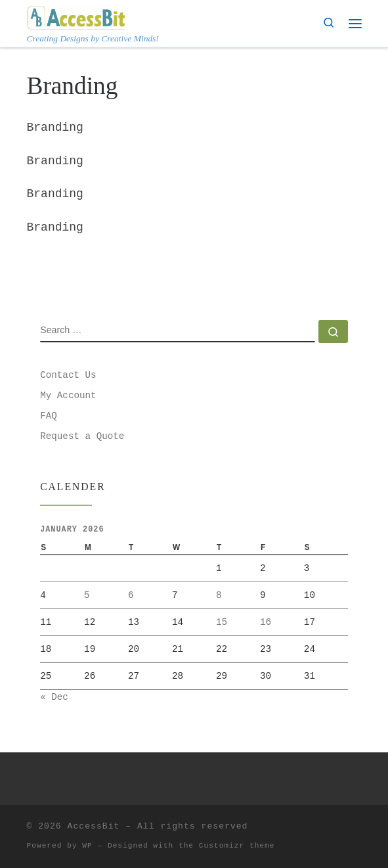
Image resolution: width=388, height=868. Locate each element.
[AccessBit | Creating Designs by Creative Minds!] (76, 16)
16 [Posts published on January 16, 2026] (266, 622)
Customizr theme (237, 846)
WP (87, 846)
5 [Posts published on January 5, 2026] (87, 595)
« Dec (54, 697)
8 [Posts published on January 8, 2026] (219, 595)
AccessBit (94, 826)
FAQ (49, 416)
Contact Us (68, 375)
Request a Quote (82, 436)
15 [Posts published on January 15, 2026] (222, 622)
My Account (68, 396)
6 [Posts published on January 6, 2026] (131, 595)
